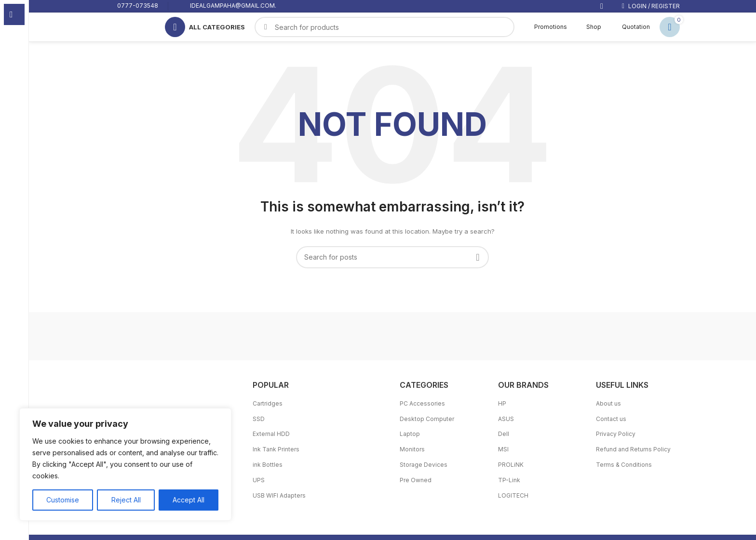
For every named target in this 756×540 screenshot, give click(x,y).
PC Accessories (422, 403)
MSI (503, 449)
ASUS (506, 419)
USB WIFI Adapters (279, 495)
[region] (125, 464)
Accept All (189, 500)
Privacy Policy (616, 434)
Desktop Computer (427, 419)
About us (608, 403)
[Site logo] (125, 26)
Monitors (412, 449)
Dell (504, 434)
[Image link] (172, 401)
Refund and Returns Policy (633, 449)
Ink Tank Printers (276, 449)
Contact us (611, 419)
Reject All (126, 500)
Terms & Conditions (624, 465)
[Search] (392, 257)
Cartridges (268, 403)
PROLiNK (511, 465)
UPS (259, 480)
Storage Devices (424, 465)
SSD (259, 419)
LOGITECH (513, 495)
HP (502, 403)
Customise (63, 500)
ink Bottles (268, 465)
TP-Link (509, 480)
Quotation (630, 27)
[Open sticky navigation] (205, 27)
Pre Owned (416, 480)
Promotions (546, 27)
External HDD (271, 434)
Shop (589, 27)
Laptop (410, 434)
